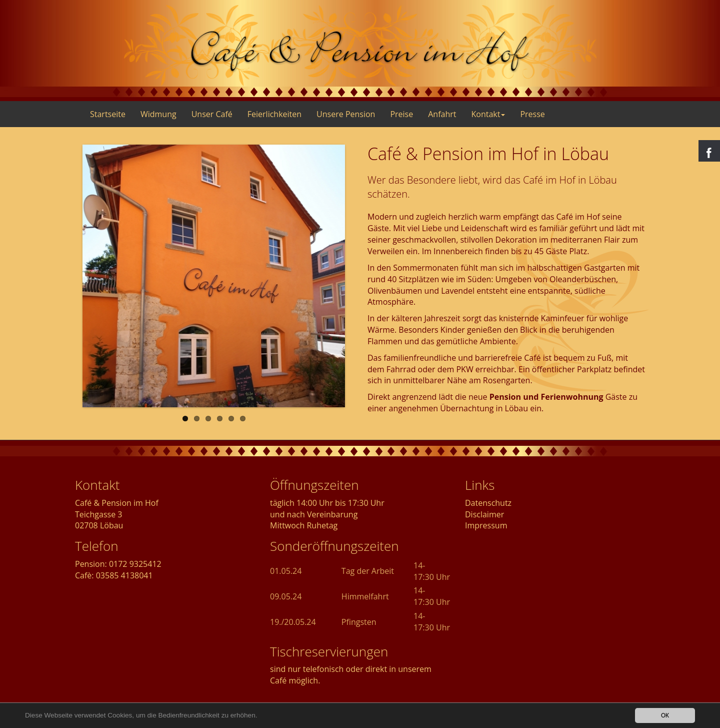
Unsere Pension (346, 114)
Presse (532, 114)
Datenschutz (488, 503)
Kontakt (488, 114)
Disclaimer (484, 514)
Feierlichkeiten (274, 114)
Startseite (108, 114)
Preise (401, 114)
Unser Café (212, 114)
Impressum (486, 525)
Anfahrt (442, 114)
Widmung (158, 114)
